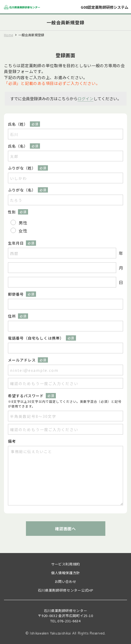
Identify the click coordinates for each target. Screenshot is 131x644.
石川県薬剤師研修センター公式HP (65, 590)
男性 (23, 223)
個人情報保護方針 (65, 573)
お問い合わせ (66, 581)
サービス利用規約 (65, 564)
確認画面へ (65, 529)
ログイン (85, 99)
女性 (23, 231)
